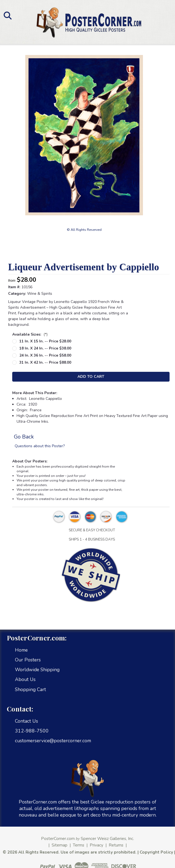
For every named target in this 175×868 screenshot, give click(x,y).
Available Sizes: (30, 334)
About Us (25, 679)
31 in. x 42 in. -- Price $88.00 (45, 362)
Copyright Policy (156, 852)
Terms (79, 845)
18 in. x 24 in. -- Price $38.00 (45, 348)
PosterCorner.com (58, 838)
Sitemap (60, 845)
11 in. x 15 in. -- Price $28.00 (45, 341)
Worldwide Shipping (37, 670)
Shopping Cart (30, 689)
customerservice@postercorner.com (53, 741)
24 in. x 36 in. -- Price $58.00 (45, 355)
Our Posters (28, 660)
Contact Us (26, 721)
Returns (116, 845)
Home (21, 650)
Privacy (96, 845)
